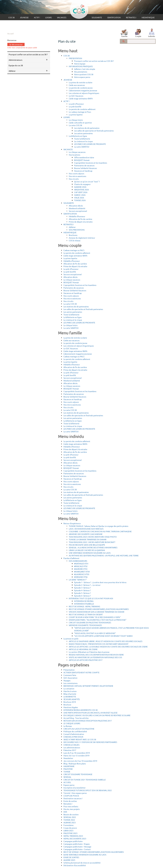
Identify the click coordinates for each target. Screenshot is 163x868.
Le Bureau (68, 726)
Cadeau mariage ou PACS (74, 250)
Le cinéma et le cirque (83, 141)
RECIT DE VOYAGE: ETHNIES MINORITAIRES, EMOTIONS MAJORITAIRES (99, 609)
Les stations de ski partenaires (87, 128)
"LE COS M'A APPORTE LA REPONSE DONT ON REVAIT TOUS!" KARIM (103, 636)
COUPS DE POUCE (71, 796)
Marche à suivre (70, 691)
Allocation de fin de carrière (80, 219)
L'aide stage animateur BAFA (81, 98)
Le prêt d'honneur (76, 104)
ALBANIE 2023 (70, 822)
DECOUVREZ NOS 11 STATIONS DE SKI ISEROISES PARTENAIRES (90, 742)
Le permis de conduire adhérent (82, 109)
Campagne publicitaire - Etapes (77, 844)
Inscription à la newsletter (74, 788)
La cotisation (69, 689)
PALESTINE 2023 (70, 833)
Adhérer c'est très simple (85, 69)
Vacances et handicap (83, 171)
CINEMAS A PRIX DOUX (73, 737)
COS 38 (11, 17)
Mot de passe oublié (30, 48)
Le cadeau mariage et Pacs (80, 112)
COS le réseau (75, 240)
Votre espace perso (82, 77)
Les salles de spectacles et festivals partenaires (94, 131)
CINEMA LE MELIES (71, 745)
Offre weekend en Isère (84, 157)
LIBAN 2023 (68, 830)
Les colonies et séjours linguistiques (84, 93)
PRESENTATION (75, 58)
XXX (65, 812)
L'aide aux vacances (77, 85)
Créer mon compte (14, 48)
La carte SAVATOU (82, 147)
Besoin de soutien (71, 814)
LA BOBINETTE (70, 697)
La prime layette (76, 115)
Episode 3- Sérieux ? (82, 588)
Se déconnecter (16, 44)
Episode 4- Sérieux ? (82, 590)
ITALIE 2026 (79, 198)
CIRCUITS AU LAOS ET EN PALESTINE (79, 729)
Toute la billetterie (82, 139)
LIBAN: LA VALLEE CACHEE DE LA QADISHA (87, 550)
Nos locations (74, 155)
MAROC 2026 (80, 195)
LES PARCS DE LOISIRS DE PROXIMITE (90, 144)
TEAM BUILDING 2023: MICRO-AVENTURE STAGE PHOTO (93, 537)
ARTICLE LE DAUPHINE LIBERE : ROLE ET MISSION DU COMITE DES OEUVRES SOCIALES (106, 641)
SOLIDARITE (97, 17)
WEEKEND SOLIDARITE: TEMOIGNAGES (85, 625)
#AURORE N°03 (81, 569)
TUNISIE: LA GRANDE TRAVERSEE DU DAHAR (88, 539)
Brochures (73, 235)
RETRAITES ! (131, 17)
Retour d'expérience (72, 523)
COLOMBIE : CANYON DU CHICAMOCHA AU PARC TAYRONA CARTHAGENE (100, 531)
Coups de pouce (70, 828)
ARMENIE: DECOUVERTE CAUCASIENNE (86, 534)
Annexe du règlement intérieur (82, 238)
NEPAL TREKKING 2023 (73, 836)
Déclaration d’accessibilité (75, 865)
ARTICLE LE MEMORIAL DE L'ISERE (83, 649)
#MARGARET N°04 (82, 572)
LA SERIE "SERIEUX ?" (78, 580)
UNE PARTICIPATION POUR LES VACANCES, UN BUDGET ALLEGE (90, 713)
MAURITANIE (69, 766)
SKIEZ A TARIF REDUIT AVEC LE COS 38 (80, 739)
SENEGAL (67, 777)
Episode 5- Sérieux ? (82, 593)
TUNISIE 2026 (80, 200)
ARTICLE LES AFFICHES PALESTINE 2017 (86, 660)
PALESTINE (68, 769)
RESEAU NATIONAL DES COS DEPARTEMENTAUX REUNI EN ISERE (96, 655)
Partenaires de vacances (84, 165)
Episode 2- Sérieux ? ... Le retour (87, 585)
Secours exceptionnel (78, 211)
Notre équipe (80, 64)
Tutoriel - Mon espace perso (75, 793)
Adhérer (72, 227)
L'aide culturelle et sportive (80, 123)
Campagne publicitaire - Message (77, 847)
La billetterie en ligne (78, 136)
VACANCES (62, 17)
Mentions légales (71, 707)
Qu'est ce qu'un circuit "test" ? (87, 182)
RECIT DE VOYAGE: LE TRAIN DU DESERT (86, 614)
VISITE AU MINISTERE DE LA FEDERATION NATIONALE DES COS (95, 657)
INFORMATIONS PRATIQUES (81, 66)
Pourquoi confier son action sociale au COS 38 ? (28, 54)
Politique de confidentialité (75, 731)
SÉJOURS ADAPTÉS (72, 699)
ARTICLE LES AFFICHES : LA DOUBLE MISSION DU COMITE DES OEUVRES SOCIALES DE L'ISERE (108, 647)
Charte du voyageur (82, 184)
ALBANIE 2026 (80, 187)
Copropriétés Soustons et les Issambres (91, 163)
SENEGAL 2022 (70, 817)
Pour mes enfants (71, 806)
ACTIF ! (37, 17)
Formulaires (68, 825)
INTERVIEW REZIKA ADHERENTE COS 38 (80, 710)
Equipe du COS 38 (16, 65)
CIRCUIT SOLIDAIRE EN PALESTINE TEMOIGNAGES (90, 622)
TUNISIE (67, 772)
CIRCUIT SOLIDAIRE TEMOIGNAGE (78, 774)
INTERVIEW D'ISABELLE (84, 604)
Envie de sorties (70, 801)
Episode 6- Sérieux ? (82, 596)
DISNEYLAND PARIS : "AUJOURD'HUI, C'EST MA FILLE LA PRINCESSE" (98, 620)
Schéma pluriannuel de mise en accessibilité (82, 863)
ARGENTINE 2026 (81, 190)
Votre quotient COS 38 (84, 74)
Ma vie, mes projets (72, 809)
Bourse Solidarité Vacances (86, 168)
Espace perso (69, 785)
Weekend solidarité (77, 208)
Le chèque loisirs (76, 120)
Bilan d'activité (70, 694)
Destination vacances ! (73, 798)
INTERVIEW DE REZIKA (84, 601)
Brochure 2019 (70, 702)
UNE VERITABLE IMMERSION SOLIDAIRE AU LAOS (90, 553)
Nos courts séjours (76, 173)
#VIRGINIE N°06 (81, 577)
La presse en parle (71, 639)
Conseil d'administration (74, 734)
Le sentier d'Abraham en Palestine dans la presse (89, 652)
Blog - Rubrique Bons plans (75, 764)
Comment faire (70, 675)
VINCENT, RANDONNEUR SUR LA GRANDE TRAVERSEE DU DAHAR (97, 612)
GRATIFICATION (114, 17)
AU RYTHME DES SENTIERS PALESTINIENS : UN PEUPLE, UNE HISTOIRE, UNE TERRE (104, 555)
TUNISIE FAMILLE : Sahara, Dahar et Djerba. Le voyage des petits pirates (99, 526)
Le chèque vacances (77, 152)
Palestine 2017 (70, 750)
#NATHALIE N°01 (81, 564)
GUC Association (70, 678)
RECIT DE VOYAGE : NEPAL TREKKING (84, 606)
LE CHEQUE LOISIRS (72, 723)
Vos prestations (81, 72)
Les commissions (70, 683)
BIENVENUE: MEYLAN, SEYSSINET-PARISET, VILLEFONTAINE (88, 686)
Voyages (67, 680)
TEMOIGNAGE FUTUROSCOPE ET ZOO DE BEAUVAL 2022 (88, 790)
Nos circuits (74, 179)
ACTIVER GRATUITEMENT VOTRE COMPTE (81, 672)
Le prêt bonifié (75, 106)
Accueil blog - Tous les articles (76, 718)
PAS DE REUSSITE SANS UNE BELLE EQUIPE (87, 545)
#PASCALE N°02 (81, 566)
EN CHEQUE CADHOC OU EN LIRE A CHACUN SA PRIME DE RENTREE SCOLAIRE (97, 715)
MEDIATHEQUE (148, 17)
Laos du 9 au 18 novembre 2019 (77, 753)
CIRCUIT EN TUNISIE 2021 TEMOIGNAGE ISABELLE (85, 780)
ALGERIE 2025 (69, 860)
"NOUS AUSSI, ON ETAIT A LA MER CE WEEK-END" (95, 633)
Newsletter (68, 758)
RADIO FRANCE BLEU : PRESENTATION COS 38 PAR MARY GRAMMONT (99, 644)
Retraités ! (68, 804)
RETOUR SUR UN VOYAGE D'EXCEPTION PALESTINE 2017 (88, 721)
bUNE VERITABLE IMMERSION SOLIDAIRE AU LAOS (85, 855)
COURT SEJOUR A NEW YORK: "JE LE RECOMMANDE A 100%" (95, 617)
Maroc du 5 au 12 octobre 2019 (76, 755)
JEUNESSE (24, 17)
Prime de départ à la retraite (81, 222)
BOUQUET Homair (82, 160)
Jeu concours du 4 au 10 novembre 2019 (80, 761)
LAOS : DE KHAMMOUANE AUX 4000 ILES (86, 529)
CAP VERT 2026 (81, 192)
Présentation (69, 670)
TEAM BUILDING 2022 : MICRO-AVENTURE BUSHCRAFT (92, 542)
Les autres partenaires (83, 133)
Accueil (10, 33)
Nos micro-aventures (77, 176)
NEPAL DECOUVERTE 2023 (75, 839)
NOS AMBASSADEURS (78, 561)
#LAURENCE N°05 (82, 574)
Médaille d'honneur (77, 216)
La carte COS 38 (75, 125)
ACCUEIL (67, 782)
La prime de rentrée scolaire (81, 82)
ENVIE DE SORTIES (71, 857)
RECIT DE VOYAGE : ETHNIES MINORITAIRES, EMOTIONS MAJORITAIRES (94, 852)
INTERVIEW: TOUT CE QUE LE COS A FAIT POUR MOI (91, 598)
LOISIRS (48, 17)
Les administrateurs (72, 747)
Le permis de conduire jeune (81, 88)
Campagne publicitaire (73, 841)
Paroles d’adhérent (71, 558)
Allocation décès (76, 206)
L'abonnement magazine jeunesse (83, 90)
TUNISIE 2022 (69, 820)
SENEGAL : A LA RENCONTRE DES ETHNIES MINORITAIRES (93, 547)
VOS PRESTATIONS (77, 230)
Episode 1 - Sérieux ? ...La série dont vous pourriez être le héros (100, 582)
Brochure (67, 705)
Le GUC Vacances (76, 96)
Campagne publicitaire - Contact (77, 849)
